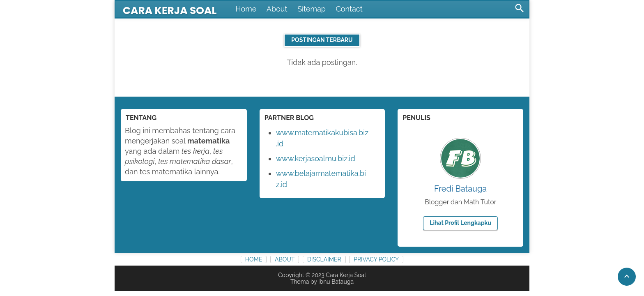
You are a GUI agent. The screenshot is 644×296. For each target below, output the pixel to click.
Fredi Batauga (460, 189)
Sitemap (312, 9)
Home (246, 9)
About (277, 9)
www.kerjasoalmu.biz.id (316, 158)
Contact (349, 9)
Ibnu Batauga (336, 282)
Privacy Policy (376, 259)
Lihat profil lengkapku (460, 223)
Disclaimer (324, 259)
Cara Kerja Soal (170, 10)
